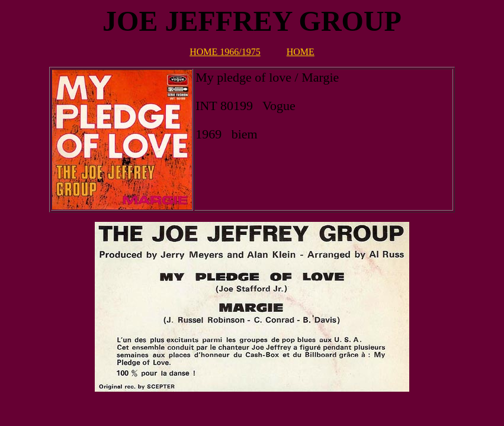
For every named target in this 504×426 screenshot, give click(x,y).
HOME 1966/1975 (225, 52)
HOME (301, 52)
